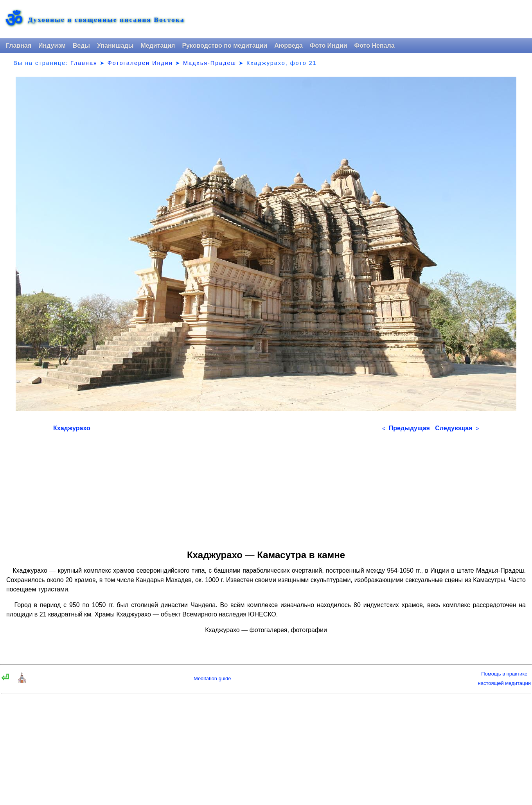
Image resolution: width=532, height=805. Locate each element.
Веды (81, 46)
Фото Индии (329, 46)
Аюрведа (288, 46)
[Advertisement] (266, 488)
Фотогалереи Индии (140, 63)
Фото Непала (375, 46)
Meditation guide (212, 678)
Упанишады (115, 46)
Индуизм (52, 46)
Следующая (457, 428)
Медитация (158, 46)
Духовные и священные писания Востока (106, 20)
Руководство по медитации (225, 46)
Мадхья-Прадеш (210, 63)
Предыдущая (406, 428)
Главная (19, 46)
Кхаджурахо (72, 428)
